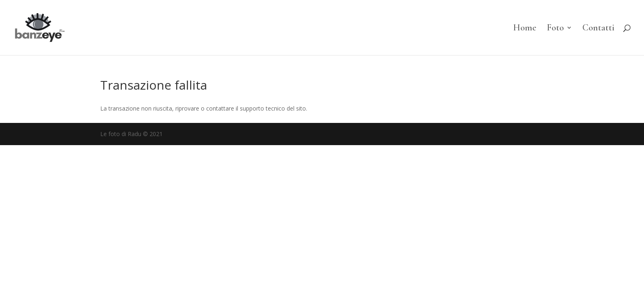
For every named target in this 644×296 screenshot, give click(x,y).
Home (525, 29)
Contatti (598, 29)
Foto (555, 29)
